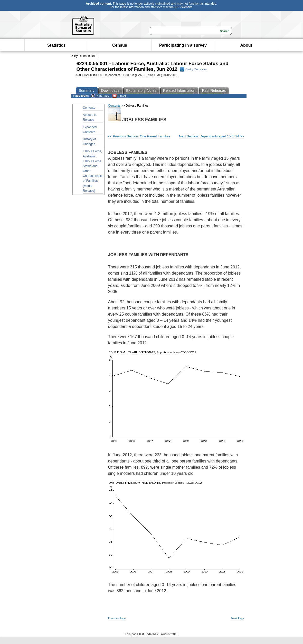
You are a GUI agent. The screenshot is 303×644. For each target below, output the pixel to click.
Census (120, 45)
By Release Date (86, 56)
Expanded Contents (90, 130)
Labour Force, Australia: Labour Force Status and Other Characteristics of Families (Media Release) (93, 171)
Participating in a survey (183, 45)
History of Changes (89, 142)
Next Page (238, 618)
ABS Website (183, 7)
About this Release (90, 117)
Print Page (100, 96)
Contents (89, 108)
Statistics (56, 45)
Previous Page (117, 618)
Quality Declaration (193, 69)
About (246, 45)
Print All (119, 96)
